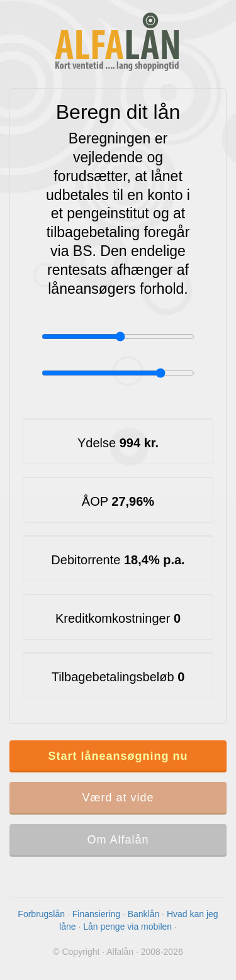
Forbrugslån (41, 914)
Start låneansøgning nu (118, 756)
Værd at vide (118, 798)
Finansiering (96, 914)
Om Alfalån (118, 840)
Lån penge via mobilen (127, 927)
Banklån (144, 914)
